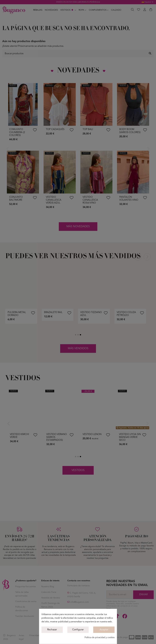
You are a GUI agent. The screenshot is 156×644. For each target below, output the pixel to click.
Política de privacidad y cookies (100, 637)
